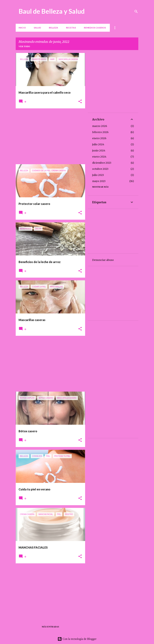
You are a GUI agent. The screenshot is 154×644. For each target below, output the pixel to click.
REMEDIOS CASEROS (95, 28)
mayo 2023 (99, 181)
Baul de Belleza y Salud (52, 11)
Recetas (71, 28)
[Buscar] (136, 12)
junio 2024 (99, 151)
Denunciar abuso (103, 260)
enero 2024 (99, 157)
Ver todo (24, 46)
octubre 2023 (100, 169)
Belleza (53, 28)
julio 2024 (98, 144)
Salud (37, 28)
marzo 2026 (100, 126)
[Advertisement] (49, 136)
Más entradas (50, 627)
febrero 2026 (100, 132)
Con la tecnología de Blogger (77, 639)
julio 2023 (98, 175)
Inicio (22, 28)
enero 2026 (99, 138)
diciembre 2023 (102, 163)
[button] (80, 102)
